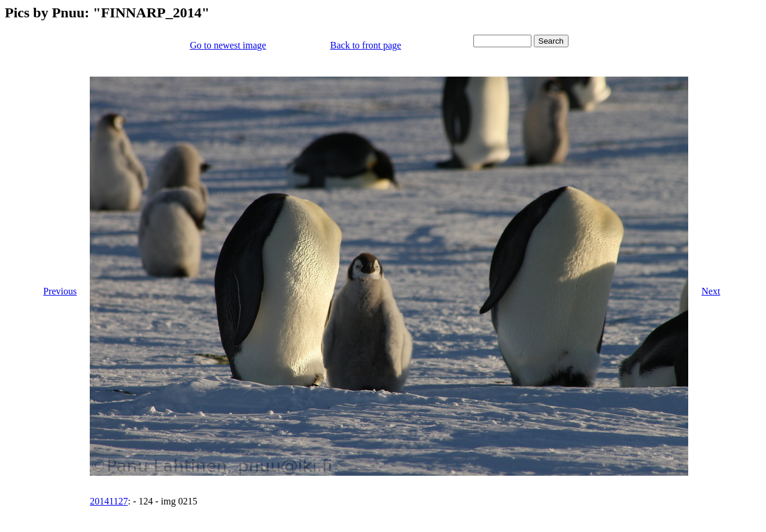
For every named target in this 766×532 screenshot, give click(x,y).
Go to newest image (228, 45)
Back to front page (366, 45)
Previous (60, 291)
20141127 (109, 501)
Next (711, 291)
